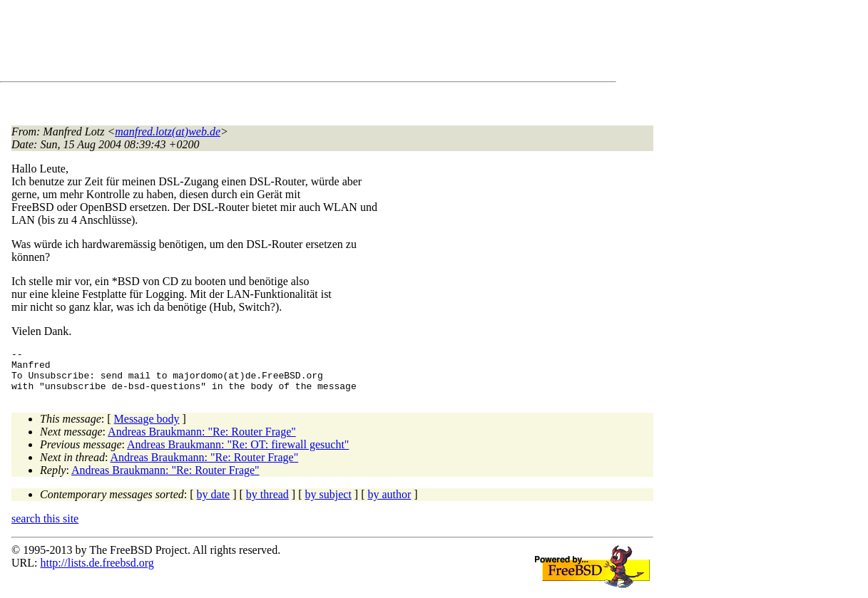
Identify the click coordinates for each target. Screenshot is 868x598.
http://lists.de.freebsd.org (97, 571)
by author (389, 503)
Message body (147, 427)
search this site (45, 527)
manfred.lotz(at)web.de (168, 132)
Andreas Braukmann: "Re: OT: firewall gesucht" (238, 453)
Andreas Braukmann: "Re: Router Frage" (202, 440)
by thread (267, 503)
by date (214, 503)
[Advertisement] (271, 43)
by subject (328, 503)
